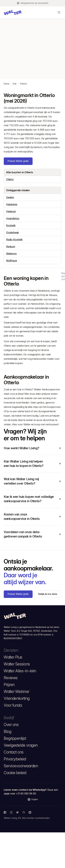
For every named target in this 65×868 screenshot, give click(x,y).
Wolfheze (12, 261)
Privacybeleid (15, 759)
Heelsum (11, 211)
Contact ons (14, 752)
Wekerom (11, 254)
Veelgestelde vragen (21, 745)
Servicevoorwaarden (21, 766)
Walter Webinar (16, 691)
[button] (13, 12)
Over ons (11, 725)
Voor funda (13, 705)
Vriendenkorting (17, 698)
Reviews (11, 678)
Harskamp (12, 204)
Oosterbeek (12, 232)
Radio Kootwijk (14, 239)
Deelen (10, 197)
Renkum (11, 246)
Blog (7, 731)
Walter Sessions (17, 664)
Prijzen (9, 685)
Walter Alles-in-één (20, 671)
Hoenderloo (13, 218)
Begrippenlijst (15, 738)
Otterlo (10, 179)
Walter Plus (13, 657)
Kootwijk (11, 225)
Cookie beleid (15, 773)
